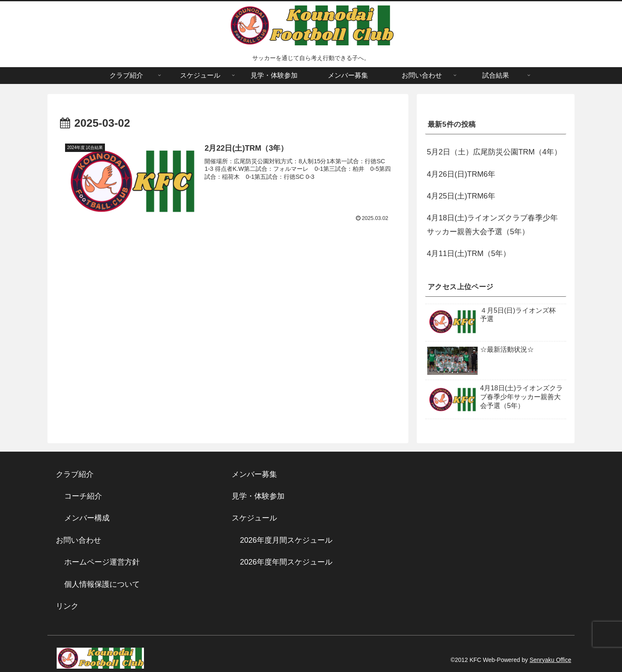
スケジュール (254, 518)
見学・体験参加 (258, 496)
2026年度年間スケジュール (286, 562)
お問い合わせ (78, 540)
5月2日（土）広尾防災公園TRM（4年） (494, 152)
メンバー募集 (254, 474)
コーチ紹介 (83, 496)
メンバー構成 (87, 518)
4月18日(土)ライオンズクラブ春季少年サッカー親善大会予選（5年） (492, 225)
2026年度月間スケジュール (286, 540)
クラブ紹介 (78, 474)
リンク (67, 606)
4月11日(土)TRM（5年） (469, 254)
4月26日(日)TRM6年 (461, 174)
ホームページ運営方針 (102, 562)
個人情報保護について (102, 584)
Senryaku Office (550, 660)
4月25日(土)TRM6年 (461, 196)
